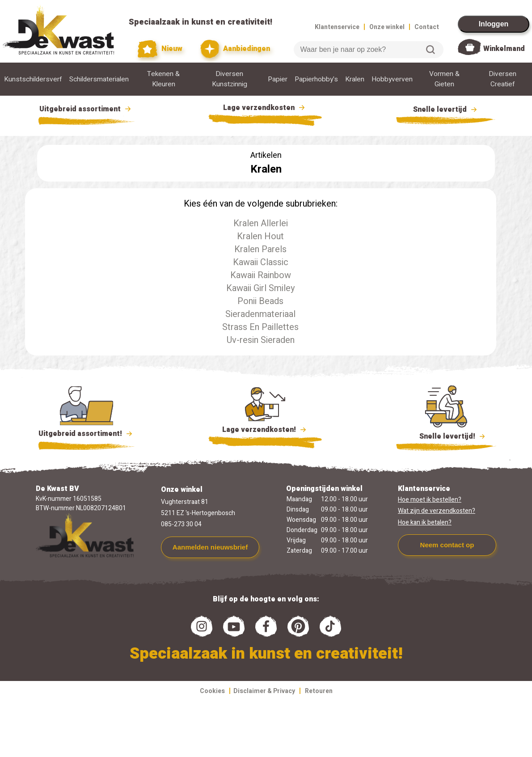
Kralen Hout (260, 236)
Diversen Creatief (502, 79)
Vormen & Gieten (444, 79)
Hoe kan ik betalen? (425, 522)
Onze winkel (387, 27)
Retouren (319, 691)
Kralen (355, 79)
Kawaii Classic (261, 262)
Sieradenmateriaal (260, 314)
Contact (427, 27)
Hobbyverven (392, 79)
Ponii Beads (260, 301)
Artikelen (266, 155)
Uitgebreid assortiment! (87, 434)
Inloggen (494, 24)
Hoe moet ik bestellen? (430, 500)
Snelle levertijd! (446, 436)
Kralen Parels (260, 249)
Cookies (212, 691)
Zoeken (431, 50)
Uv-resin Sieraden (261, 340)
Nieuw (160, 49)
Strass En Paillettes (260, 327)
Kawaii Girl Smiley (260, 288)
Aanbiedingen (235, 49)
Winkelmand (504, 49)
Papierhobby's (316, 79)
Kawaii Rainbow (261, 275)
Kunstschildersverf (33, 79)
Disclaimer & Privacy (264, 691)
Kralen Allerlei (261, 223)
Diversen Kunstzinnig (230, 79)
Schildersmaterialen (99, 79)
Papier (278, 79)
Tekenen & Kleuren (163, 79)
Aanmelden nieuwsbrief (210, 547)
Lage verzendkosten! (265, 431)
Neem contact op (447, 545)
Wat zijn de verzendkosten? (437, 511)
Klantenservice (337, 27)
